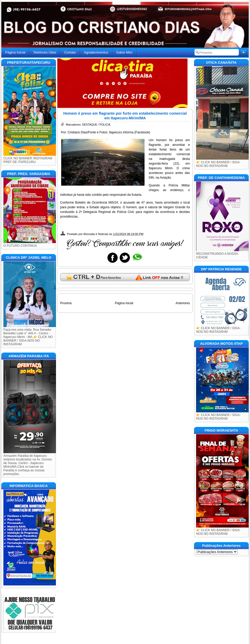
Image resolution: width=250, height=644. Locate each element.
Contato (70, 52)
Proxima (66, 303)
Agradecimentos (96, 52)
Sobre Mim (124, 52)
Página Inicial (15, 52)
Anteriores (183, 303)
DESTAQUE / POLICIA (96, 125)
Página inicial (124, 303)
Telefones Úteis (45, 52)
